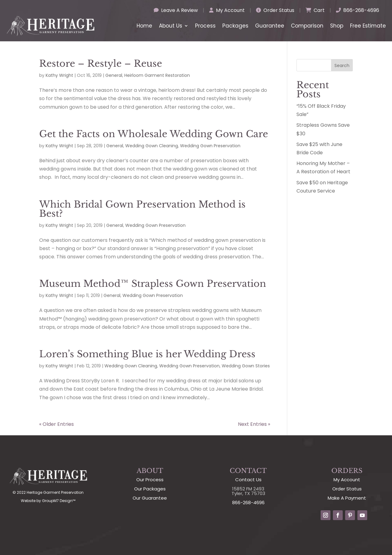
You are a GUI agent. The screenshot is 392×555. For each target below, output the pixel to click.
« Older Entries (57, 424)
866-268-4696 (358, 10)
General (114, 75)
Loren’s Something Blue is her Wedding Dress (147, 354)
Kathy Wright (59, 75)
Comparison (307, 26)
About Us (171, 26)
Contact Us (248, 480)
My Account (227, 10)
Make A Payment (347, 498)
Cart (315, 10)
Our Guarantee (150, 498)
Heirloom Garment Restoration (157, 75)
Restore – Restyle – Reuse (101, 64)
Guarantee (270, 26)
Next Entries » (254, 424)
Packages (235, 26)
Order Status (275, 10)
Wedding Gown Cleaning (152, 146)
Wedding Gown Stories (246, 366)
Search (342, 66)
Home (144, 26)
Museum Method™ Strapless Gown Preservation (153, 284)
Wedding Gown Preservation (210, 146)
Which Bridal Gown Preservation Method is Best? (142, 209)
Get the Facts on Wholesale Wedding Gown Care (154, 134)
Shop (337, 26)
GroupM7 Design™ (59, 501)
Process (205, 26)
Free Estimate (368, 26)
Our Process (150, 480)
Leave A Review (176, 10)
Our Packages (150, 489)
